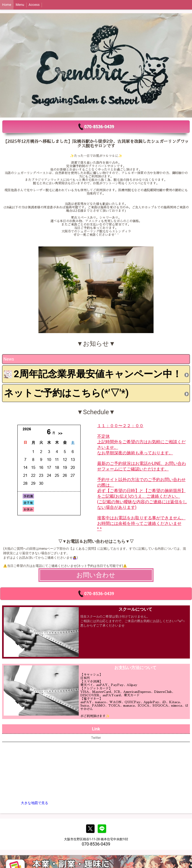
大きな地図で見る (35, 803)
